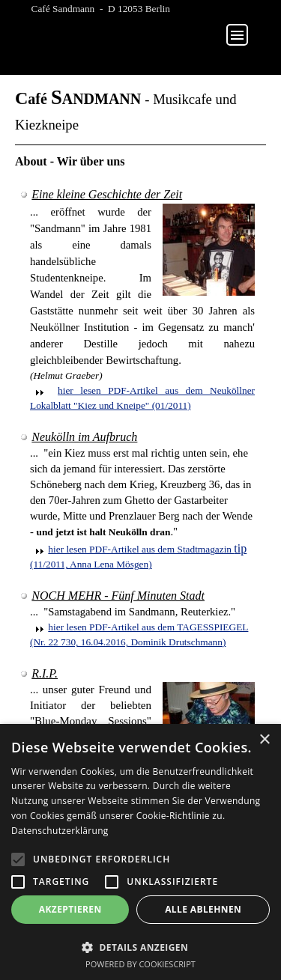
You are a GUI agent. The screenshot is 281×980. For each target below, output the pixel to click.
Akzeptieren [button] (70, 909)
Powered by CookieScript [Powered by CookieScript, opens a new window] (140, 964)
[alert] (140, 852)
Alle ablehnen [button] (203, 909)
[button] (140, 946)
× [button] (264, 740)
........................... (142, 31)
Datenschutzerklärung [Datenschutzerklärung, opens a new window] (60, 831)
